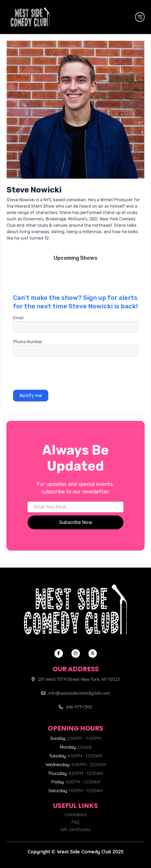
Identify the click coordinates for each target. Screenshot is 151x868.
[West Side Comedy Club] (30, 17)
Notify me (31, 396)
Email (18, 318)
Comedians (76, 815)
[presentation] (53, 373)
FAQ (75, 822)
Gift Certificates (76, 829)
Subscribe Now (76, 522)
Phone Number (28, 342)
